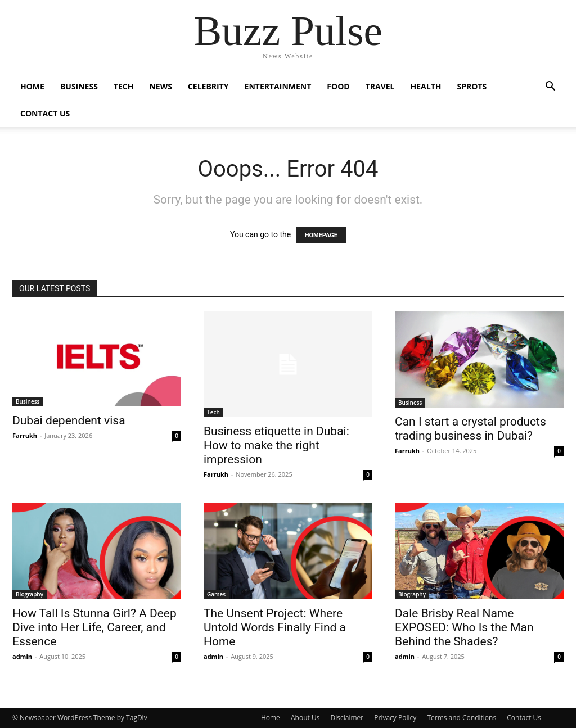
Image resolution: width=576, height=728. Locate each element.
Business (79, 86)
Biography (30, 594)
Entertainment (278, 86)
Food (338, 86)
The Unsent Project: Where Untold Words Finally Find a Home (275, 627)
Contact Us (45, 113)
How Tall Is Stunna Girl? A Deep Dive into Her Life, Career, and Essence (94, 627)
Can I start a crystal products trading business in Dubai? (471, 429)
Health (426, 86)
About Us (305, 718)
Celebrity (208, 86)
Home (32, 86)
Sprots (472, 86)
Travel (380, 86)
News (160, 86)
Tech (124, 86)
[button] (550, 87)
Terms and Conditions (462, 718)
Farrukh (25, 435)
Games (216, 594)
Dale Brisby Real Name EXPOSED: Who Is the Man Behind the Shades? (464, 627)
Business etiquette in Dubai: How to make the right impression (276, 445)
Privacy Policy (395, 718)
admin (22, 656)
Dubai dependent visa (69, 420)
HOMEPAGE (321, 235)
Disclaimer (347, 718)
